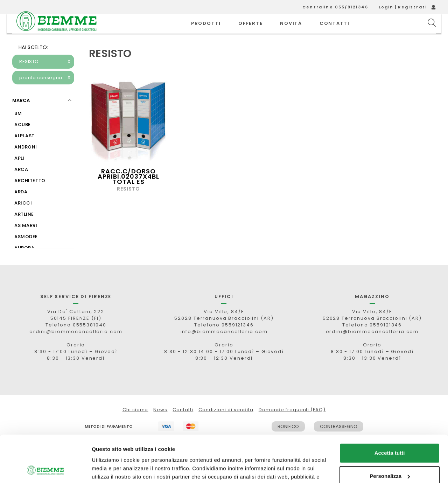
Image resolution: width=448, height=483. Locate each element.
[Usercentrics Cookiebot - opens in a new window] (45, 469)
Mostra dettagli (111, 469)
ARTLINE (24, 230)
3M (18, 129)
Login (386, 7)
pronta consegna (45, 94)
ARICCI (23, 219)
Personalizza (390, 432)
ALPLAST (24, 151)
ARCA (21, 185)
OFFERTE (250, 31)
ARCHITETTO (30, 196)
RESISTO (45, 77)
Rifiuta (390, 455)
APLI (19, 174)
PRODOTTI (206, 31)
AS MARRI (26, 241)
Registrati (412, 7)
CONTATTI (335, 31)
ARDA (21, 208)
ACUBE (23, 140)
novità (291, 31)
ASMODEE (26, 252)
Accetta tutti (390, 409)
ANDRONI (26, 163)
